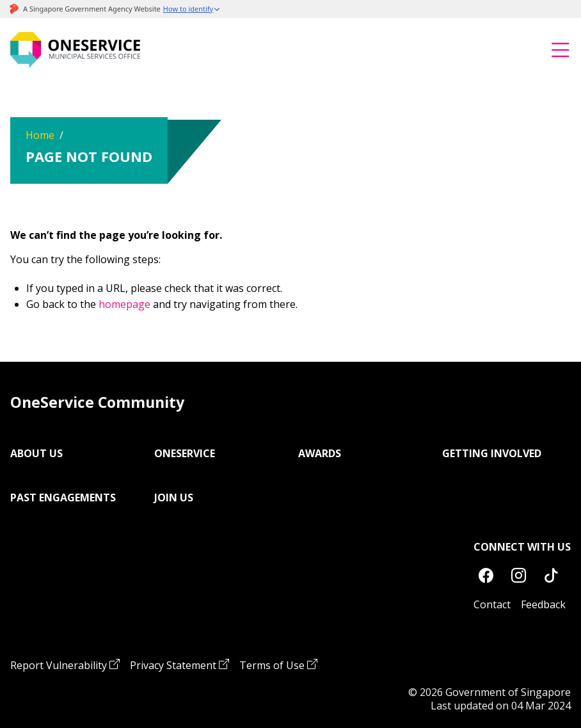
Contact (492, 604)
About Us (36, 453)
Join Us (174, 497)
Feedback (543, 604)
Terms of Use (272, 665)
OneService (185, 453)
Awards (320, 453)
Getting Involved (492, 453)
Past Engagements (63, 497)
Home (40, 135)
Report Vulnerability (59, 665)
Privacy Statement (173, 665)
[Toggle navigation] (561, 50)
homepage (124, 304)
